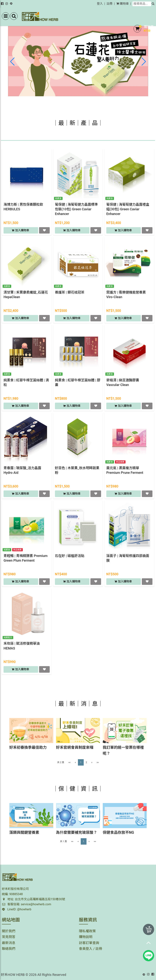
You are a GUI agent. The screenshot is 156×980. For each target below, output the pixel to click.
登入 (100, 4)
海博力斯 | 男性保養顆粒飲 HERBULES (23, 207)
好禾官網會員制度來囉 (75, 747)
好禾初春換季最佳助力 (28, 747)
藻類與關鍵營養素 (24, 832)
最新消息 (9, 943)
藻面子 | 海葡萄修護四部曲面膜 (128, 558)
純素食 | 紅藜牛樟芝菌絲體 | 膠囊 (78, 382)
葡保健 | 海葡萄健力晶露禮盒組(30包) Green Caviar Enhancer (128, 209)
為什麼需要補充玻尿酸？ (77, 832)
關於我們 (9, 931)
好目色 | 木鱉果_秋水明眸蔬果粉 (77, 470)
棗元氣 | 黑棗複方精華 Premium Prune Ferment (125, 470)
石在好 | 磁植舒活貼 (70, 556)
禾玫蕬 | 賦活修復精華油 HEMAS (22, 646)
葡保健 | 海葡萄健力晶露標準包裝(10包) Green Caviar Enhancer (76, 209)
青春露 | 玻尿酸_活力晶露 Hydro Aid (22, 470)
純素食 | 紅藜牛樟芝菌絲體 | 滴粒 (26, 382)
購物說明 (86, 937)
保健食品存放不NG (118, 832)
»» (98, 762)
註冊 (109, 4)
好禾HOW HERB (13, 975)
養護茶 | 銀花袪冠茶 (70, 292)
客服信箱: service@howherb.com (27, 904)
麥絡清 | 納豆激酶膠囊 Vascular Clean (123, 382)
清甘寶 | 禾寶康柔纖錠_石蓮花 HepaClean (26, 295)
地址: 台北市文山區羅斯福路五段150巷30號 (33, 899)
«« (69, 762)
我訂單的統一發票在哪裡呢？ (123, 750)
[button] (144, 62)
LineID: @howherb (17, 909)
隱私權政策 (87, 931)
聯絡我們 (9, 949)
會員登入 (86, 949)
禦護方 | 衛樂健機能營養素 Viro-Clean (126, 295)
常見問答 (9, 937)
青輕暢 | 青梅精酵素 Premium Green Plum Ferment (26, 558)
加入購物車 (23, 230)
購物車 (122, 4)
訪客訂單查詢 (89, 943)
